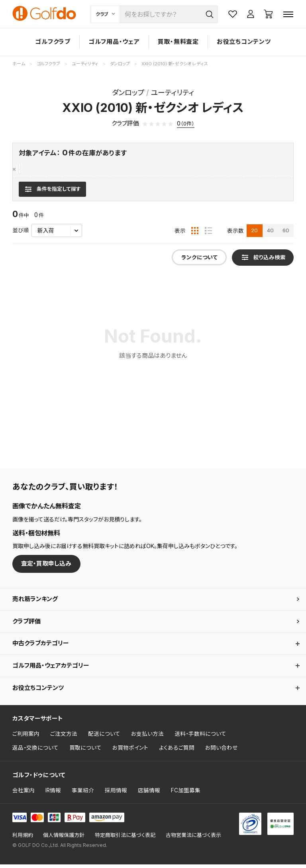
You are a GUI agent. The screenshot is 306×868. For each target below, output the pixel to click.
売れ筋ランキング (35, 603)
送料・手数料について (200, 737)
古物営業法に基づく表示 (193, 839)
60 (286, 234)
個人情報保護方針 (64, 839)
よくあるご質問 (177, 752)
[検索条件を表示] (52, 193)
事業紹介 (83, 794)
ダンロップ (34, 169)
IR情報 (53, 794)
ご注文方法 (64, 737)
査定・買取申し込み (46, 567)
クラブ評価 (26, 625)
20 (254, 234)
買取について (85, 752)
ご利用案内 (26, 737)
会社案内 (24, 794)
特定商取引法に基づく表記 (125, 839)
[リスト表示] (208, 235)
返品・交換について (35, 752)
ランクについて (199, 261)
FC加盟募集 (186, 794)
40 (270, 234)
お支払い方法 (147, 737)
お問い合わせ (222, 752)
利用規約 (23, 839)
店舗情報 (149, 794)
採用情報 (116, 794)
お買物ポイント (130, 752)
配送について (104, 737)
